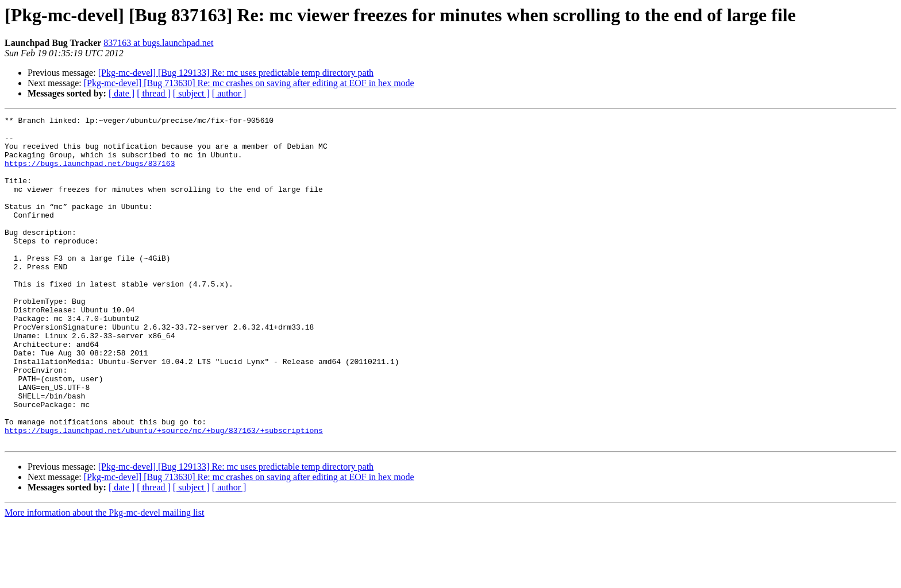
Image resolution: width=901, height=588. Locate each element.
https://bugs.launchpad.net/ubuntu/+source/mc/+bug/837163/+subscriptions (164, 494)
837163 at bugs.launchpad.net (158, 43)
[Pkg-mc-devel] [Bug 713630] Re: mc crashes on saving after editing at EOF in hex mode (249, 83)
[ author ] (229, 93)
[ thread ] (154, 93)
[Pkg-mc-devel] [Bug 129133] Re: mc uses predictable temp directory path (236, 73)
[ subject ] (191, 93)
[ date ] (122, 93)
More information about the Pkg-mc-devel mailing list (104, 578)
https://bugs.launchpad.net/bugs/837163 (90, 173)
